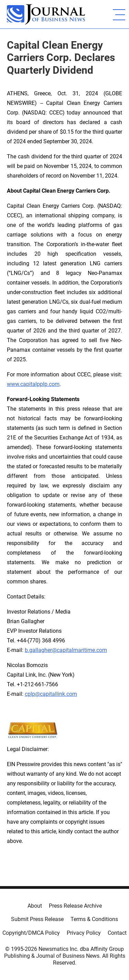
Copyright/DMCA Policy (31, 933)
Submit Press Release (37, 919)
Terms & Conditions (94, 919)
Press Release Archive (75, 906)
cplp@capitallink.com (51, 694)
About (35, 906)
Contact (117, 933)
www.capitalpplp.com (33, 384)
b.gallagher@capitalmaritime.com (66, 650)
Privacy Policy (84, 933)
